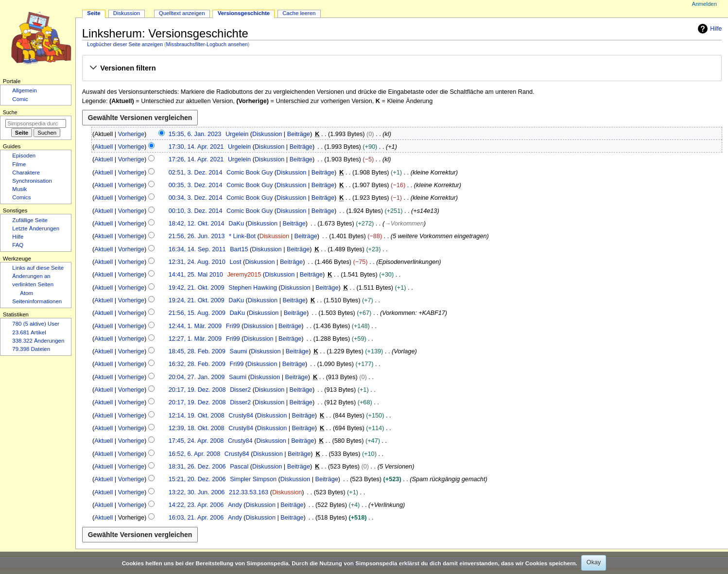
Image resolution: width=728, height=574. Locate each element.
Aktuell (104, 147)
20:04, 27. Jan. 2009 (197, 377)
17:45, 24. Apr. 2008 (196, 441)
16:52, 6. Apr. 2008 (195, 454)
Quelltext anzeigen (182, 13)
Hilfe (709, 29)
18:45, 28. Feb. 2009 (197, 351)
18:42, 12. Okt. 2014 (197, 224)
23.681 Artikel (29, 332)
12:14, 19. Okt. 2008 (197, 416)
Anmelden (705, 4)
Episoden (24, 156)
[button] (402, 69)
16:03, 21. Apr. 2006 (196, 518)
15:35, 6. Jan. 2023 (195, 134)
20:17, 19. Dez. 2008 (197, 390)
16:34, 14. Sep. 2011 (197, 249)
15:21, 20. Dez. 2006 (197, 479)
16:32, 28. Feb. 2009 (197, 364)
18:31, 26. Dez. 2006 (197, 467)
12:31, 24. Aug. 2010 (197, 262)
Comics (21, 197)
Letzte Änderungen (36, 228)
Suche (10, 112)
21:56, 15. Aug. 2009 (197, 313)
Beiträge (299, 134)
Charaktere (26, 173)
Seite (94, 13)
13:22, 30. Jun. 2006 (197, 492)
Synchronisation (32, 181)
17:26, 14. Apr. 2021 (196, 159)
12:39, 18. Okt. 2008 (197, 428)
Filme (19, 164)
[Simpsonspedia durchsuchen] (36, 123)
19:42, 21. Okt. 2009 (197, 288)
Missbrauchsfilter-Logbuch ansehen (207, 44)
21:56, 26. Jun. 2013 (197, 236)
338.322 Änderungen (38, 341)
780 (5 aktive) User (36, 324)
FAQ (18, 245)
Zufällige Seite (30, 220)
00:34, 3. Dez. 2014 (196, 198)
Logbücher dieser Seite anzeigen (125, 44)
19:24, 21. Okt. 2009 (197, 300)
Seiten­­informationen (37, 301)
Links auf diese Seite (38, 268)
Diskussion (267, 134)
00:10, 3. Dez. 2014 (196, 211)
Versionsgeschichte (244, 13)
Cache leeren (299, 13)
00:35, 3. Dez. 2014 (196, 185)
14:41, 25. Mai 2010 (196, 275)
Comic (20, 99)
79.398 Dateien (31, 349)
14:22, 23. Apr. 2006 (196, 505)
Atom (26, 293)
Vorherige (131, 134)
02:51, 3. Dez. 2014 (196, 173)
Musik (19, 189)
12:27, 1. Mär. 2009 (195, 339)
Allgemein (24, 90)
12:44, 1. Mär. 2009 (195, 326)
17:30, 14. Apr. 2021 (196, 147)
